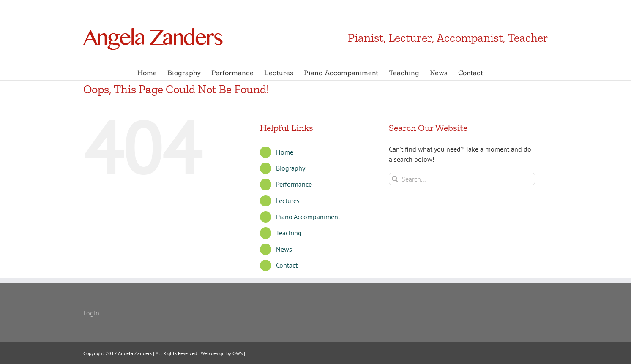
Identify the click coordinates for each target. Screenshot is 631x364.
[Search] (395, 179)
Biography (291, 168)
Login (91, 313)
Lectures (288, 201)
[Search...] (462, 179)
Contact (287, 265)
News (284, 249)
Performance (294, 184)
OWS (237, 353)
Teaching (289, 233)
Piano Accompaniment (308, 217)
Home (285, 152)
